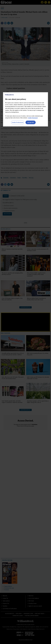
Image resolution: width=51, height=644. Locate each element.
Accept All (31, 122)
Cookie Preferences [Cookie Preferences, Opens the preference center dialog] (18, 122)
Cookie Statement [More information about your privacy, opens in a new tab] (33, 118)
